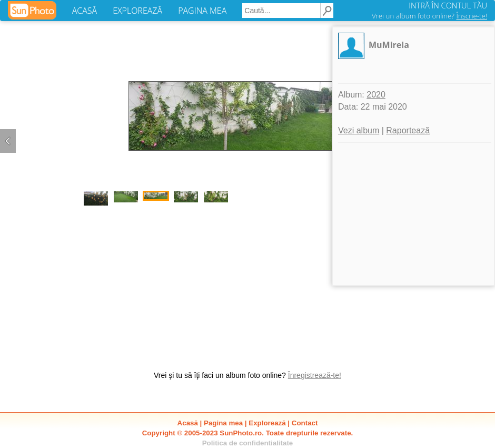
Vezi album (359, 130)
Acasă (188, 423)
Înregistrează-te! (315, 375)
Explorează (267, 423)
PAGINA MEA (202, 11)
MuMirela (389, 45)
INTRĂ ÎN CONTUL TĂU (448, 5)
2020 (376, 95)
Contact (305, 423)
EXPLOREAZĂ (137, 11)
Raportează (408, 130)
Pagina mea (223, 423)
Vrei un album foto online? (429, 16)
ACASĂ (85, 11)
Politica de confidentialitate (248, 443)
